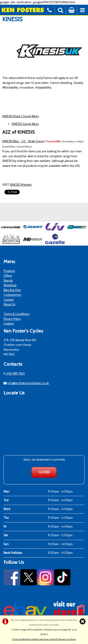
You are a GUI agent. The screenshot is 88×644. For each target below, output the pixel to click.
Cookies (9, 324)
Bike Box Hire (12, 290)
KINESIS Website (21, 185)
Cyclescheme (12, 295)
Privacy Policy (12, 319)
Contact (9, 300)
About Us (9, 304)
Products (9, 271)
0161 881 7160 (16, 374)
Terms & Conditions (16, 314)
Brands (8, 281)
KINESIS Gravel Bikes (25, 124)
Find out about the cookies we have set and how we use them (44, 639)
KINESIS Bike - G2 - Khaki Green (23, 141)
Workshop (10, 285)
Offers (8, 276)
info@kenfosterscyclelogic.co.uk (28, 383)
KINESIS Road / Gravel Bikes (21, 116)
